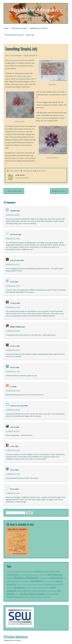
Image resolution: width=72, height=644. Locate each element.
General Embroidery (16, 55)
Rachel (11, 171)
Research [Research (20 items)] (54, 591)
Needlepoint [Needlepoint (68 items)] (19, 587)
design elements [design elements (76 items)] (55, 574)
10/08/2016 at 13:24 (13, 391)
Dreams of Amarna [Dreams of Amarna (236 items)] (26, 577)
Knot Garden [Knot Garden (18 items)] (20, 584)
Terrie (12, 470)
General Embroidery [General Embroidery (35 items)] (13, 581)
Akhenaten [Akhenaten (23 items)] (23, 572)
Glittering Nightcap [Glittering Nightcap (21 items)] (25, 581)
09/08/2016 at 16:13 (13, 264)
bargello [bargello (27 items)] (58, 571)
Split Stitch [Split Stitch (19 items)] (17, 594)
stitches (39, 171)
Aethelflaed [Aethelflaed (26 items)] (16, 572)
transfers (44, 171)
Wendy (13, 367)
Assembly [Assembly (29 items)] (52, 571)
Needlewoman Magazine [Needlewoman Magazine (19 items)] (31, 588)
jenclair (13, 346)
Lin (11, 386)
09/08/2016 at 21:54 (13, 307)
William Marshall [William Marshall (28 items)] (42, 597)
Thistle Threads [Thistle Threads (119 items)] (37, 594)
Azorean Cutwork (13, 60)
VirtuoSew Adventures (16, 636)
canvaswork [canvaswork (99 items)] (13, 574)
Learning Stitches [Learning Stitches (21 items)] (28, 584)
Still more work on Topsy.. (15, 191)
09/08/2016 (17, 171)
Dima (12, 282)
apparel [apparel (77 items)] (38, 571)
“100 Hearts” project (19, 28)
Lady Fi (13, 427)
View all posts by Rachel (22, 178)
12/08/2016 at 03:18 (13, 450)
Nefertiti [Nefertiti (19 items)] (39, 588)
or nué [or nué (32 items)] (49, 591)
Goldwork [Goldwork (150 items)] (36, 581)
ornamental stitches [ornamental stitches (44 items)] (39, 591)
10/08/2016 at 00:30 (13, 331)
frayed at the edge (17, 406)
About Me (30, 35)
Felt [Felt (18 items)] (64, 578)
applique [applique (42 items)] (46, 571)
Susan (12, 446)
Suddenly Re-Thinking (58, 191)
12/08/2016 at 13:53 (13, 474)
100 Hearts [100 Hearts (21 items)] (9, 572)
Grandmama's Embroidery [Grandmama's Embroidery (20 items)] (49, 581)
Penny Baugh (15, 260)
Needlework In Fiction (39, 28)
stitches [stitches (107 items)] (24, 594)
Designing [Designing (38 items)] (10, 578)
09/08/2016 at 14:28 (13, 238)
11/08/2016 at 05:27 (13, 431)
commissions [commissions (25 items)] (43, 575)
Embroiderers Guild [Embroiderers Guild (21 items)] (44, 578)
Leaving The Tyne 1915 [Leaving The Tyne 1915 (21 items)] (38, 584)
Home (6, 28)
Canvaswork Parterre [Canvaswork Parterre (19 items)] (24, 575)
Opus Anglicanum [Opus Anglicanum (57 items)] (24, 591)
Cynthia (13, 303)
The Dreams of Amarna (14, 35)
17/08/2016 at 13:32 (13, 493)
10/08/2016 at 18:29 (13, 410)
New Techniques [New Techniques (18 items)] (46, 588)
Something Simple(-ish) (31, 55)
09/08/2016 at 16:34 (13, 286)
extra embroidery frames (23, 79)
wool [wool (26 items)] (49, 597)
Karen (12, 489)
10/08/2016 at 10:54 (13, 350)
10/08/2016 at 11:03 (13, 371)
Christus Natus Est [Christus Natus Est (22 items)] (34, 575)
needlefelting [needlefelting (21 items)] (10, 588)
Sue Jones (14, 234)
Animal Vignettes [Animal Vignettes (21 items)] (30, 572)
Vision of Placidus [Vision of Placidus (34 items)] (31, 597)
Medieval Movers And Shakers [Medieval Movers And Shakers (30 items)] (54, 584)
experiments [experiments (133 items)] (56, 578)
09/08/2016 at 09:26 (13, 215)
